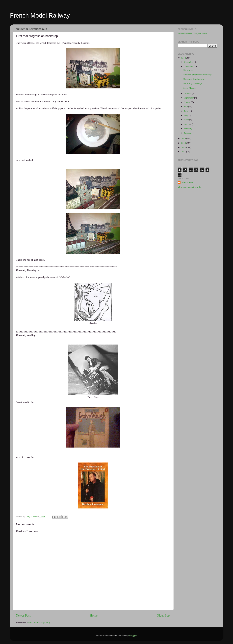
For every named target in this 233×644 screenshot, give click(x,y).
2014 (184, 138)
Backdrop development (194, 79)
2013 (184, 143)
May (186, 115)
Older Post (163, 615)
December (189, 62)
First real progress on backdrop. (198, 75)
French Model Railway (40, 15)
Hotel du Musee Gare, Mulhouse (193, 33)
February (188, 129)
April (187, 120)
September (189, 98)
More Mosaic (189, 88)
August (188, 102)
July (186, 107)
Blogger (133, 636)
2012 (184, 147)
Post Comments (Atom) (39, 622)
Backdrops (188, 70)
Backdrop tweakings (193, 83)
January (188, 133)
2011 (184, 152)
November (189, 66)
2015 (184, 58)
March (187, 124)
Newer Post (23, 615)
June (186, 111)
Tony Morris (187, 182)
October (188, 93)
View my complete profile (190, 187)
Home (94, 615)
